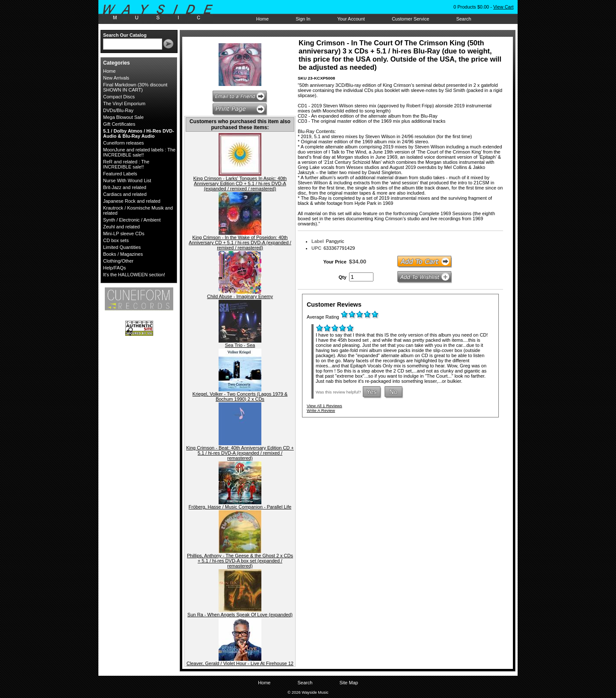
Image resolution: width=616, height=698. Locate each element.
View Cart (503, 7)
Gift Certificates (119, 124)
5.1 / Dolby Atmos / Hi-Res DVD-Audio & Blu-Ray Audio (139, 133)
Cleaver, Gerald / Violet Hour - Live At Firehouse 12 (240, 663)
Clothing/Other (118, 261)
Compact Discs (119, 97)
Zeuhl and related (121, 227)
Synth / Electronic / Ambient (132, 220)
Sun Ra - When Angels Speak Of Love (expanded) (240, 615)
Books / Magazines (123, 254)
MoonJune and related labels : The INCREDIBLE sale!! (139, 152)
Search (463, 19)
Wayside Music (162, 12)
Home (262, 19)
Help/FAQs (114, 268)
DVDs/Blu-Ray (118, 110)
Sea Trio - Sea (240, 345)
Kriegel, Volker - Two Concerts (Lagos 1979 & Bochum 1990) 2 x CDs (240, 396)
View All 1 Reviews (324, 406)
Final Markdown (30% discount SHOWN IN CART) (135, 87)
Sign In (303, 19)
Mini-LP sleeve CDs (124, 234)
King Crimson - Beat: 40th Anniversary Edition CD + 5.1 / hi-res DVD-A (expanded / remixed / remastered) (240, 453)
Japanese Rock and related (132, 201)
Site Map (348, 683)
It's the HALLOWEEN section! (134, 275)
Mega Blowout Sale (123, 117)
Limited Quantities (122, 247)
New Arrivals (116, 78)
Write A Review (321, 410)
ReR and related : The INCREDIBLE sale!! (126, 164)
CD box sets (116, 240)
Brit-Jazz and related (125, 187)
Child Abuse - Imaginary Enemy (240, 296)
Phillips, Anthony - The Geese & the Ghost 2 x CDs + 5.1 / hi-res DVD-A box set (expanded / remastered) (240, 561)
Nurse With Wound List (127, 180)
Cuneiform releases (123, 143)
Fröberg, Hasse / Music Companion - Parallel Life (240, 507)
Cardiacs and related (125, 194)
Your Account (351, 19)
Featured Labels (120, 174)
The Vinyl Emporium (124, 104)
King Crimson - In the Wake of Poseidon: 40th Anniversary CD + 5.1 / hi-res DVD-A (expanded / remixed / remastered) (240, 243)
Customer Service (410, 19)
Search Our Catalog (125, 35)
